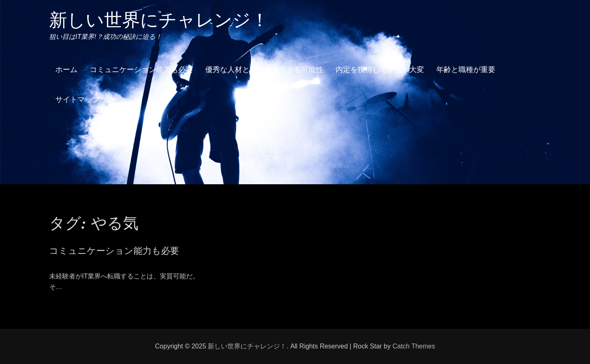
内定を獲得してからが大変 (380, 70)
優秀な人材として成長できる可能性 (264, 70)
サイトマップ (77, 99)
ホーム (66, 70)
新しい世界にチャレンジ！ (159, 20)
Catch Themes (414, 346)
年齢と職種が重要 (466, 70)
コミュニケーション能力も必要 (141, 70)
